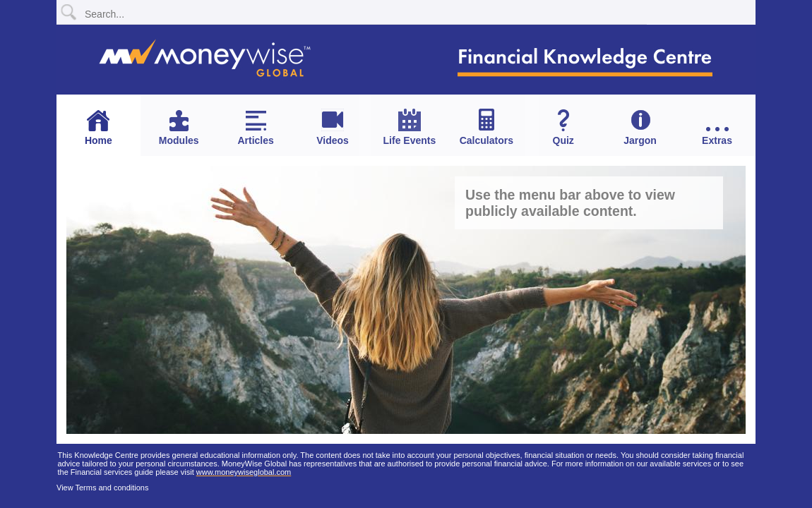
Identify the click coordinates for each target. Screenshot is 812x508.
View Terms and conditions (102, 488)
